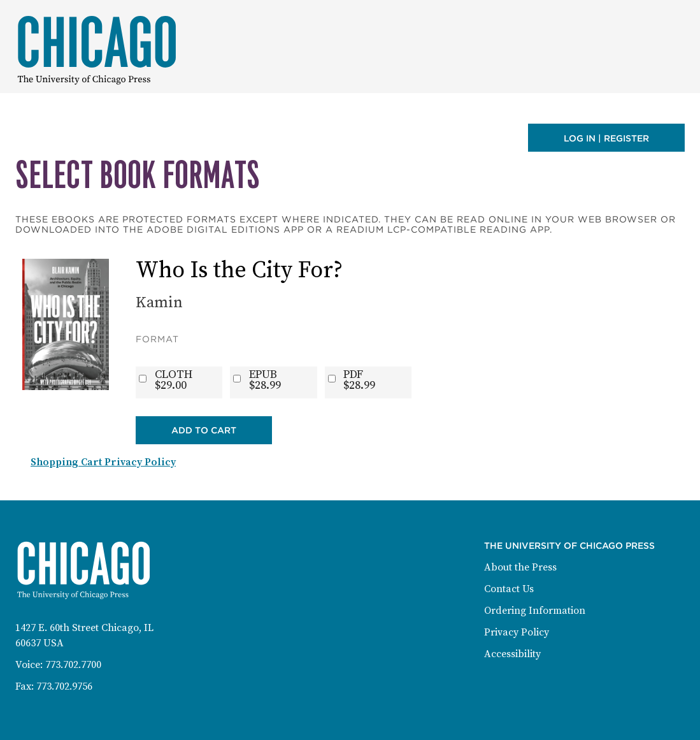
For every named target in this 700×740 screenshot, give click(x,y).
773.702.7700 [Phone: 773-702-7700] (73, 665)
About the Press (520, 567)
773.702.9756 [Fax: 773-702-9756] (64, 686)
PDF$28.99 (359, 380)
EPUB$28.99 (265, 380)
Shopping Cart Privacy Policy (103, 462)
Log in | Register (606, 138)
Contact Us (509, 589)
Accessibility (512, 654)
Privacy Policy (517, 632)
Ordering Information (535, 611)
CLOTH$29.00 (174, 380)
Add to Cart (204, 430)
